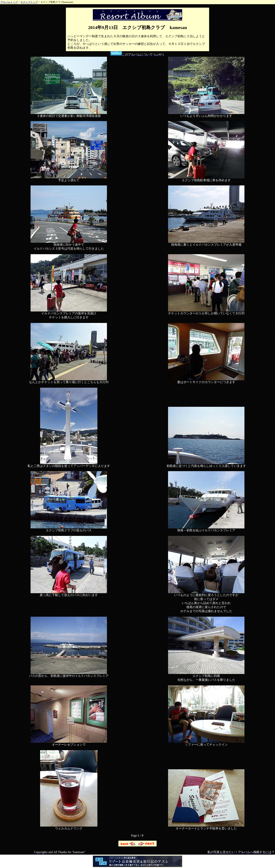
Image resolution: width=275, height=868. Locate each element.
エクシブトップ (29, 2)
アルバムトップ (9, 2)
